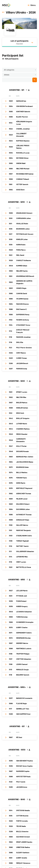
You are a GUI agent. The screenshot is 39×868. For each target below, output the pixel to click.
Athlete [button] (7, 75)
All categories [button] (9, 70)
